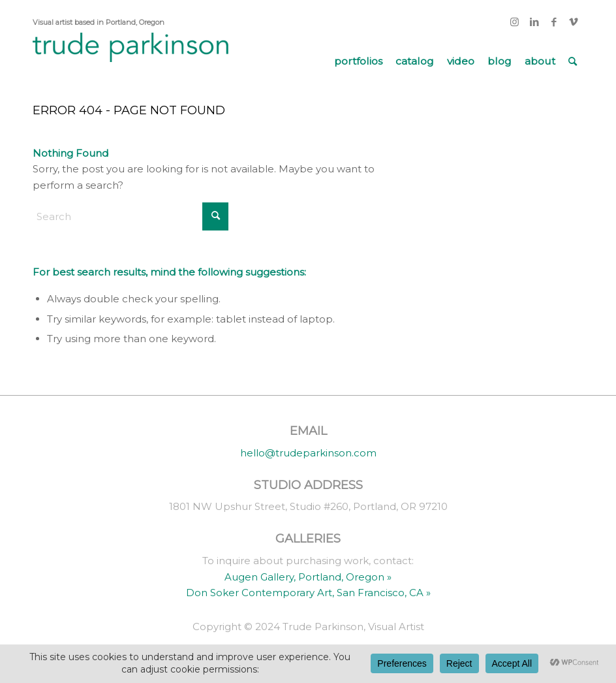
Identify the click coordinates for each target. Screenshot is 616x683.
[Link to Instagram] (515, 22)
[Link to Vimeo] (574, 22)
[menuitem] (358, 61)
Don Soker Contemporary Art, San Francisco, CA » (308, 593)
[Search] (573, 61)
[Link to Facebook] (554, 22)
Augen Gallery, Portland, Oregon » (308, 577)
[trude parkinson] (131, 61)
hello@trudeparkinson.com (308, 453)
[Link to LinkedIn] (534, 22)
